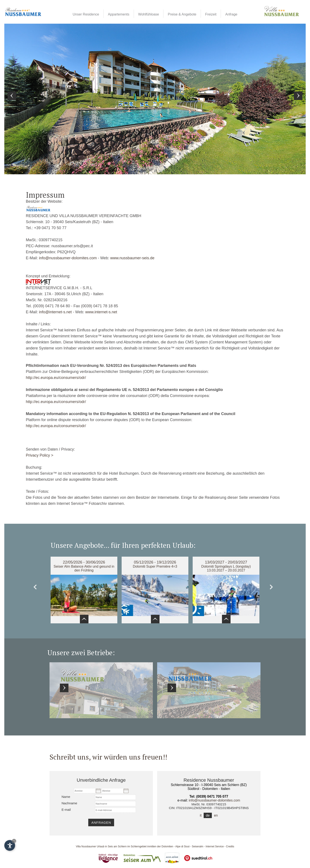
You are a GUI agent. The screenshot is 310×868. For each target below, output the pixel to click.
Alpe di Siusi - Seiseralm (189, 846)
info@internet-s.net (55, 312)
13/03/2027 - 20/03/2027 (226, 562)
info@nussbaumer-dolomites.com (68, 258)
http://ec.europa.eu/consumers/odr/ (56, 378)
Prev (12, 96)
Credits (230, 846)
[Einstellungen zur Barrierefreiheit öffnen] (10, 845)
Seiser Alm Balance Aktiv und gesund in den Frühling (84, 568)
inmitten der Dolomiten (160, 846)
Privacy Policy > (40, 455)
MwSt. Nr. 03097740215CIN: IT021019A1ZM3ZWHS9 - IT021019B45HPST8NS (209, 806)
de (208, 815)
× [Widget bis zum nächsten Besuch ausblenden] (14, 841)
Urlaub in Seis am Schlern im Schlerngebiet (122, 846)
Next (298, 96)
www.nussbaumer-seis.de (132, 258)
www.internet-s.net (101, 312)
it (201, 815)
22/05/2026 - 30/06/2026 (84, 562)
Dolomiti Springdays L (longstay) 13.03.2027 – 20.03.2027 (226, 568)
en (216, 815)
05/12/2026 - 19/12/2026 (155, 562)
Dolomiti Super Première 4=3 (155, 566)
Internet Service (215, 846)
